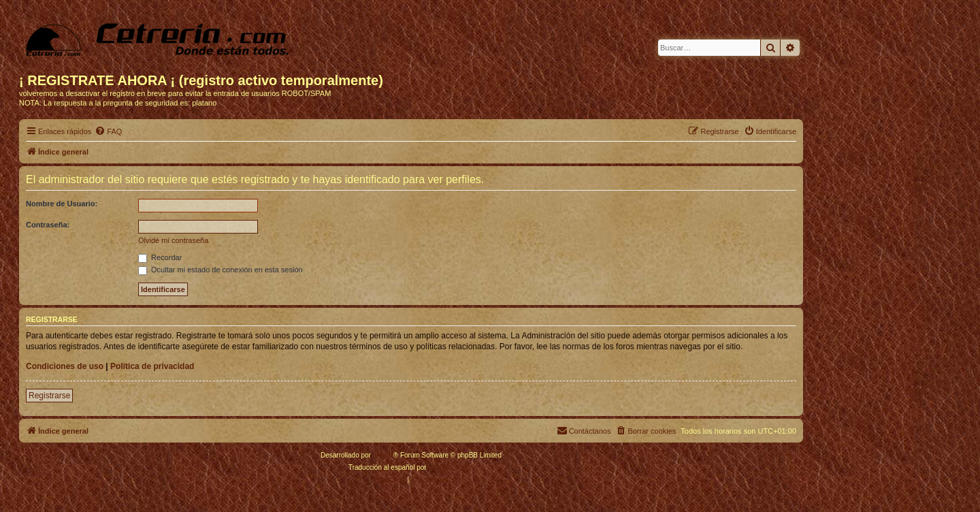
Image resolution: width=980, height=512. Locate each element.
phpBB (383, 455)
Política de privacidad (152, 366)
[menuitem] (108, 131)
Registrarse (49, 396)
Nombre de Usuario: (62, 204)
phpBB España (451, 467)
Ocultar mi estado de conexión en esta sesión (220, 270)
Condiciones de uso (65, 366)
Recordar (160, 257)
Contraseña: (48, 225)
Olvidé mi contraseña (173, 240)
